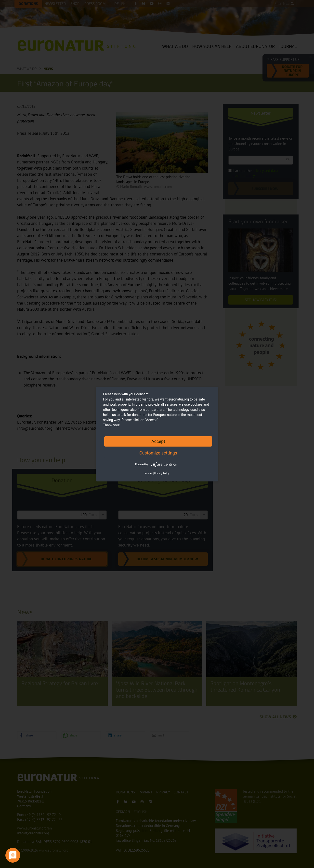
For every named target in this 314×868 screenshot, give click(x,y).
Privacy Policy (162, 474)
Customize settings (158, 453)
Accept (158, 441)
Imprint (149, 474)
